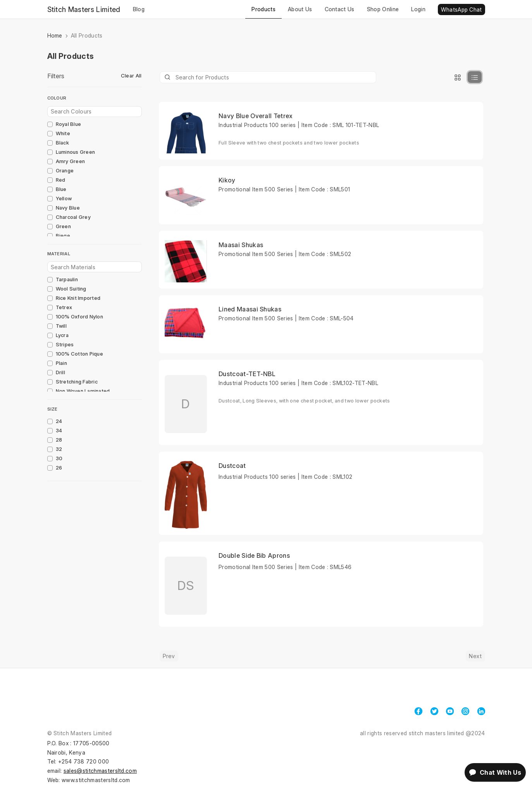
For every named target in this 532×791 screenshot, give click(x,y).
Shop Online (383, 9)
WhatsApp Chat (461, 9)
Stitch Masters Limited (84, 9)
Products (263, 9)
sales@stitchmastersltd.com (100, 771)
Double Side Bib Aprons (254, 555)
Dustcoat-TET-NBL (247, 374)
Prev (169, 656)
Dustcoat (232, 466)
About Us (300, 9)
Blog (139, 9)
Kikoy (227, 180)
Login (418, 9)
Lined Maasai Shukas (250, 309)
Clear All (131, 76)
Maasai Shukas (241, 245)
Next (475, 656)
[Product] (268, 77)
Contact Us (340, 9)
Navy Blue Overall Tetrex (256, 116)
